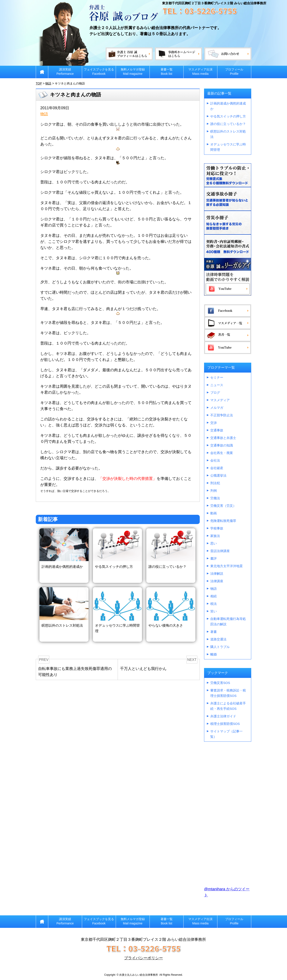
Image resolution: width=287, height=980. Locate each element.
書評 (214, 558)
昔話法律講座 (220, 551)
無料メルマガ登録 (133, 72)
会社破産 (217, 468)
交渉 (214, 423)
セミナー (217, 377)
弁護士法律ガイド (223, 716)
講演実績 (65, 72)
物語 (44, 114)
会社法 (215, 460)
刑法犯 (215, 483)
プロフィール (234, 72)
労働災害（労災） (223, 506)
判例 (214, 491)
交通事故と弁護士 (223, 438)
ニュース (217, 385)
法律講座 (217, 581)
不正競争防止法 (222, 415)
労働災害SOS (220, 683)
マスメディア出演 (200, 72)
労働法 (215, 498)
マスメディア (220, 400)
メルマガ (217, 408)
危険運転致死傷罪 (223, 521)
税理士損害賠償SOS (225, 724)
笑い (214, 611)
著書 (214, 632)
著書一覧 (167, 72)
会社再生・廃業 (222, 453)
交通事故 (217, 430)
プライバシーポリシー (143, 958)
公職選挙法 (218, 475)
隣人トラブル (220, 647)
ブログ (215, 392)
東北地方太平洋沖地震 (226, 566)
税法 (214, 604)
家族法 (215, 536)
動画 (214, 513)
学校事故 (217, 528)
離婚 (214, 654)
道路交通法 (218, 639)
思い (214, 543)
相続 (214, 596)
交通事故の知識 (222, 445)
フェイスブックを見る (99, 72)
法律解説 (217, 573)
